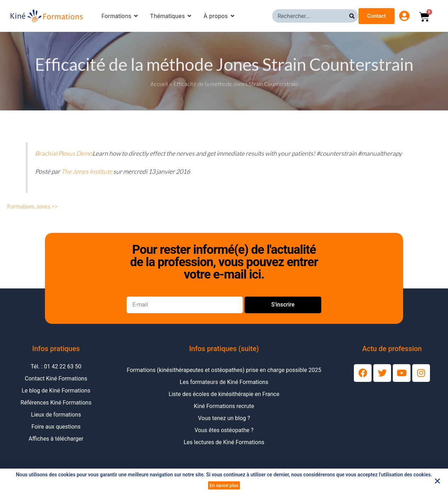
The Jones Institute (87, 171)
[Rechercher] (354, 16)
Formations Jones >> (32, 206)
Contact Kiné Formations (56, 379)
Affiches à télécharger (56, 439)
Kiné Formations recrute (224, 406)
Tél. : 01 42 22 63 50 (56, 366)
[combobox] (311, 16)
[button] (437, 481)
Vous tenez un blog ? (224, 418)
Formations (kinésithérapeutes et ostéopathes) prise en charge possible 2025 (224, 370)
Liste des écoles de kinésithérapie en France (224, 394)
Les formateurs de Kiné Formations (224, 382)
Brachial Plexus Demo (64, 153)
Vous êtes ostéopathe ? (224, 430)
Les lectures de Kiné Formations (224, 442)
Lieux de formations (56, 415)
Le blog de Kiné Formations (56, 391)
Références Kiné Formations (56, 403)
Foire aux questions (56, 427)
